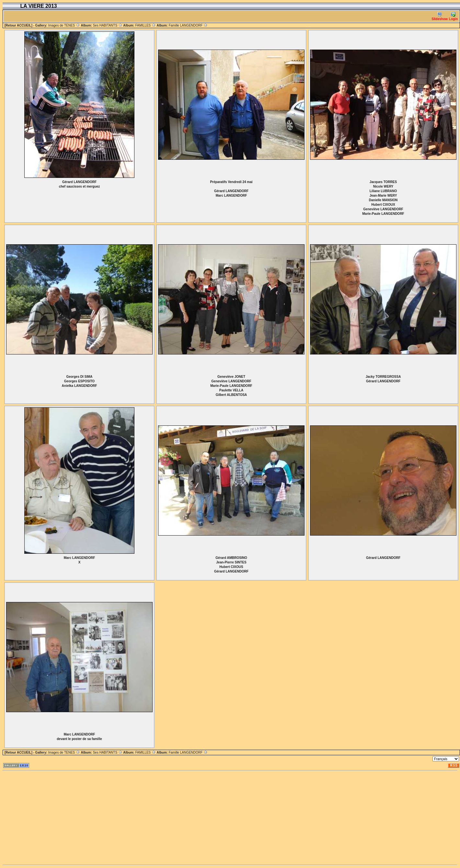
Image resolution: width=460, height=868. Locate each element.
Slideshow (439, 16)
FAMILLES (145, 25)
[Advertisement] (164, 818)
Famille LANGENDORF (188, 25)
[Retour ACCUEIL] (18, 25)
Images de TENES (64, 25)
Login (453, 16)
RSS (454, 765)
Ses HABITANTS (108, 25)
